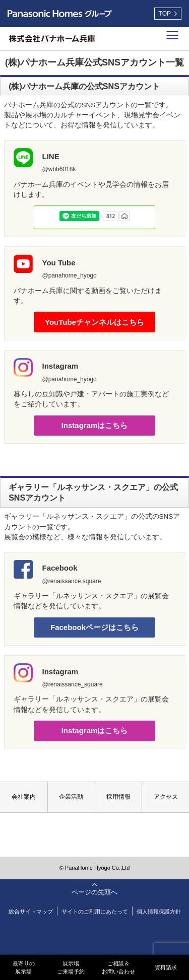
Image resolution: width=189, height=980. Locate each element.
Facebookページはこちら (94, 627)
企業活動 (71, 797)
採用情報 (118, 797)
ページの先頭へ (94, 892)
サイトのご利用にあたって (95, 912)
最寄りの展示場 (24, 967)
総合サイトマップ (31, 912)
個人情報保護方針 (159, 912)
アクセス (166, 797)
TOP (165, 14)
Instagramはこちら (95, 425)
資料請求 (166, 967)
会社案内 (24, 797)
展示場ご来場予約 (71, 967)
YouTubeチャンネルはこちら (94, 322)
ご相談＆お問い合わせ (118, 967)
